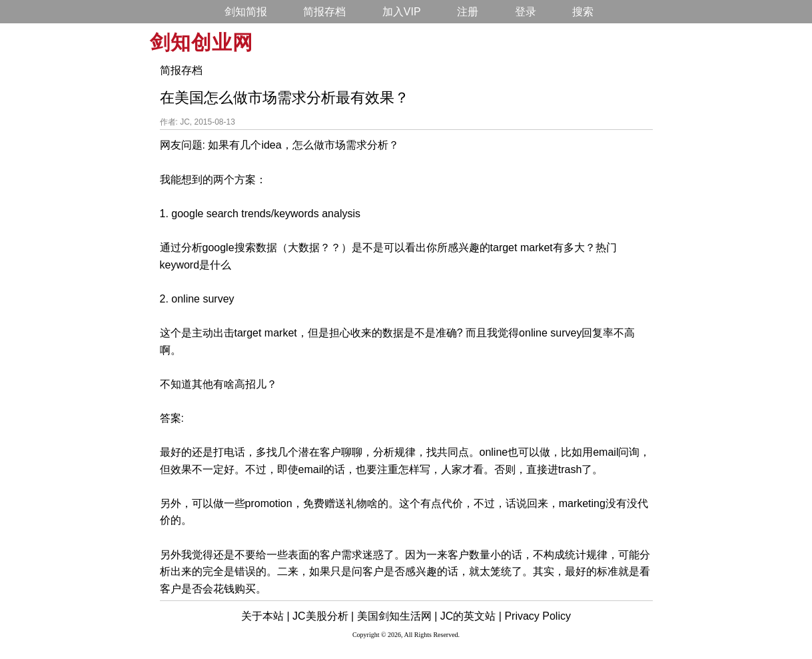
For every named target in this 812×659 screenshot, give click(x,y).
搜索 (583, 12)
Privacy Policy (538, 616)
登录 (526, 12)
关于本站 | (265, 616)
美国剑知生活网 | (397, 616)
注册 (468, 12)
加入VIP (402, 12)
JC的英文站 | (471, 616)
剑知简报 (246, 12)
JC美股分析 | (323, 616)
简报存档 (324, 12)
